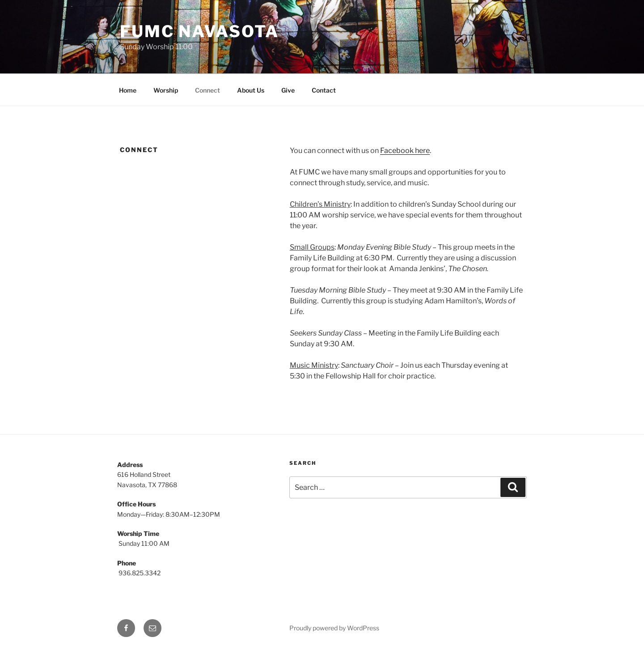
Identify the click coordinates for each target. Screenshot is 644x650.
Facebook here (405, 151)
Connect (208, 90)
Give (288, 90)
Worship (166, 90)
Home (128, 90)
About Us (251, 90)
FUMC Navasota (199, 31)
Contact (324, 90)
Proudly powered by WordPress (334, 628)
